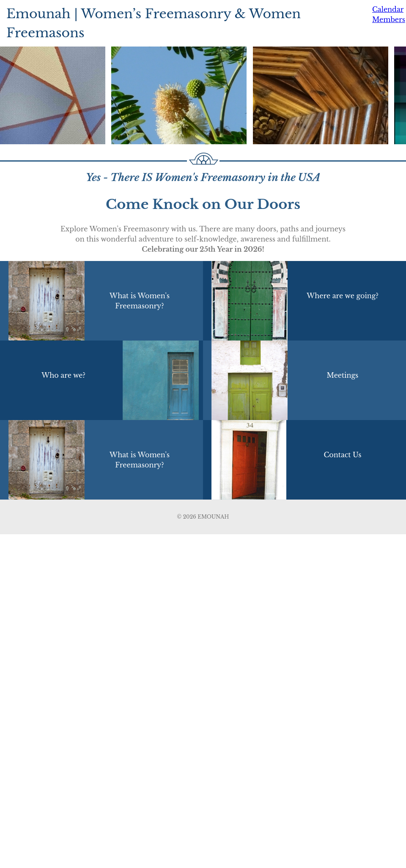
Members (389, 19)
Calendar (388, 9)
